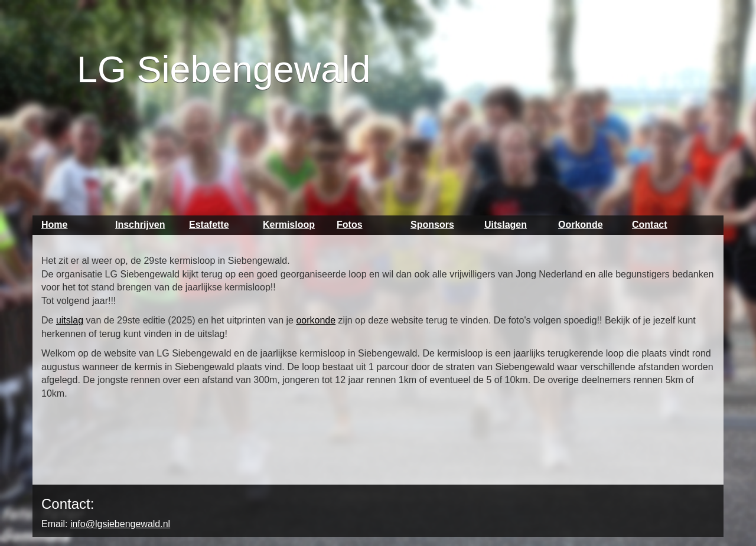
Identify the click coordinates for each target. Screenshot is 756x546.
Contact (650, 225)
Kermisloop (289, 225)
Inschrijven (140, 225)
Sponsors (432, 225)
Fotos (350, 225)
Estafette (209, 225)
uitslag (70, 320)
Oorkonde (581, 225)
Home (54, 225)
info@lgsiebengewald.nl (120, 524)
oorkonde (316, 320)
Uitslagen (506, 225)
